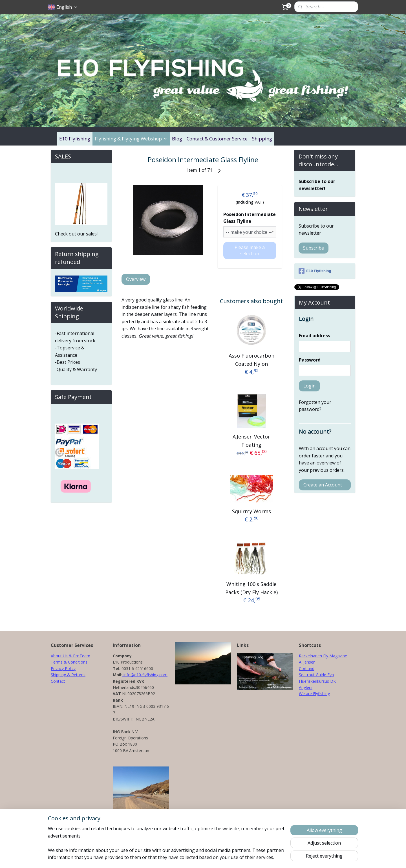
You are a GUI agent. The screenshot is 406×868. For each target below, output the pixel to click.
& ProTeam (79, 656)
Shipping (262, 139)
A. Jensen (307, 662)
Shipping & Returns (68, 675)
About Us (59, 656)
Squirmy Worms (251, 511)
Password (310, 360)
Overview (136, 279)
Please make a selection (250, 250)
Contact (58, 681)
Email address (315, 336)
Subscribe (314, 248)
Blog (177, 139)
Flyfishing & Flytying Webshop (131, 139)
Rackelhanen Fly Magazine (323, 656)
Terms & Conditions (69, 662)
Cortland (307, 668)
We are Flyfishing (314, 694)
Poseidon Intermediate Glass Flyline (249, 218)
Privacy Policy (63, 668)
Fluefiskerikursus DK (317, 681)
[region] (166, 843)
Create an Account (323, 485)
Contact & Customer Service (217, 139)
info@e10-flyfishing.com (145, 675)
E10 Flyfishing (75, 139)
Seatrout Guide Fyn (316, 675)
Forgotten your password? (315, 406)
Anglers (306, 687)
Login (309, 386)
